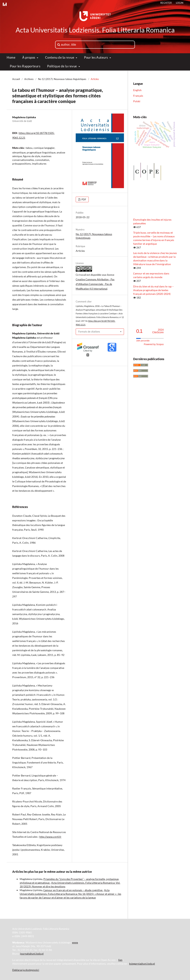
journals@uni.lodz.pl (32, 954)
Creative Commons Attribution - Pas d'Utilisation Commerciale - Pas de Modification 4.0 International (95, 284)
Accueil (16, 79)
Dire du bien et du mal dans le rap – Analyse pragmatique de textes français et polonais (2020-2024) (153, 290)
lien (120, 960)
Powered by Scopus (154, 344)
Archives (29, 79)
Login (180, 3)
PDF (83, 199)
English (137, 90)
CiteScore (158, 331)
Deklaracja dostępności (26, 970)
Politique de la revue (62, 66)
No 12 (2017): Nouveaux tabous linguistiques (62, 79)
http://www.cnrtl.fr (50, 837)
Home (11, 57)
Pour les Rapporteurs (25, 66)
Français (138, 96)
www (75, 942)
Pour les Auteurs (96, 57)
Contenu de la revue (60, 57)
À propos (29, 57)
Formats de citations (89, 332)
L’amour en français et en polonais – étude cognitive (73, 890)
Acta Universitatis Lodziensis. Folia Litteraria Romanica (95, 30)
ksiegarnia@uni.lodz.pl (142, 964)
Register (166, 3)
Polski (137, 101)
